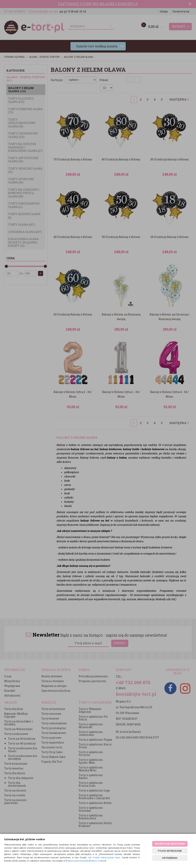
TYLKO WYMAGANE (170, 851)
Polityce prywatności (77, 861)
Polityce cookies (98, 861)
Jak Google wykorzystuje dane (104, 857)
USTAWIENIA (170, 858)
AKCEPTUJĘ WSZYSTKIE (170, 844)
